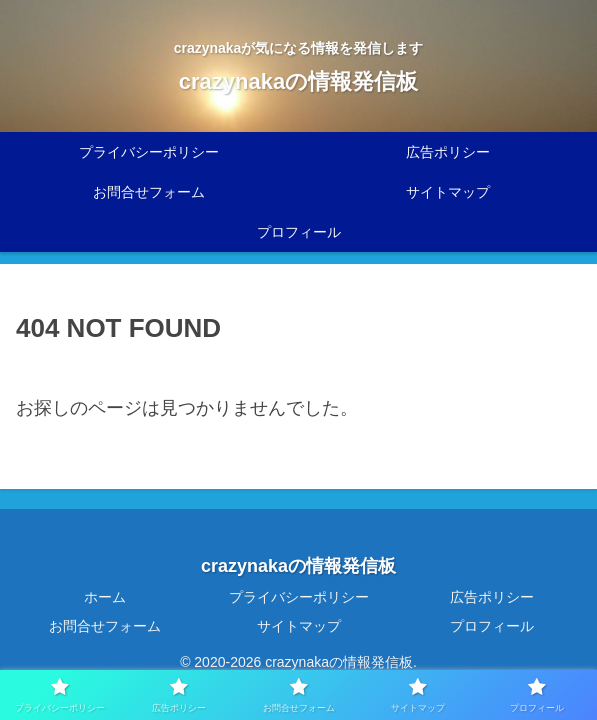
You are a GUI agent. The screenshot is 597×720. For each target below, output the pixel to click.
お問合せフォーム (105, 626)
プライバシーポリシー (299, 597)
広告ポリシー (492, 597)
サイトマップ (299, 626)
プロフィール (492, 626)
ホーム (105, 597)
